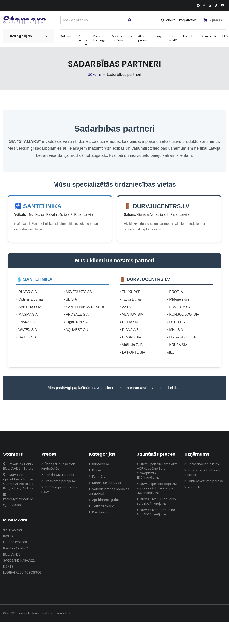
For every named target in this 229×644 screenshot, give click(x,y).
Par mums (82, 40)
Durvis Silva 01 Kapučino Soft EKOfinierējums (156, 512)
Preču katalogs (99, 38)
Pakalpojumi (100, 512)
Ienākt (168, 20)
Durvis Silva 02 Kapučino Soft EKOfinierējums (156, 501)
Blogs (159, 36)
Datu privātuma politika (204, 481)
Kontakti (189, 36)
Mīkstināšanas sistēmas (122, 38)
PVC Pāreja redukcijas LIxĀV (59, 490)
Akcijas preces (143, 38)
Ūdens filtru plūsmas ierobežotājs (58, 466)
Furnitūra (97, 476)
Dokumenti (208, 36)
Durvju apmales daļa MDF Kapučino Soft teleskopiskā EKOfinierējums (157, 488)
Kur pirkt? (173, 38)
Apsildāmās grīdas (104, 500)
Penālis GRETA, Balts (58, 475)
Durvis (95, 470)
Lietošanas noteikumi (202, 464)
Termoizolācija (102, 506)
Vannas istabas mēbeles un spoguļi (109, 491)
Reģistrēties (188, 20)
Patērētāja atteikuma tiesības (202, 473)
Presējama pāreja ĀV (59, 481)
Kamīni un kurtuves (105, 483)
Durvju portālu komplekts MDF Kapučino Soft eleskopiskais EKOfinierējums (157, 471)
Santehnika (99, 464)
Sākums (66, 36)
